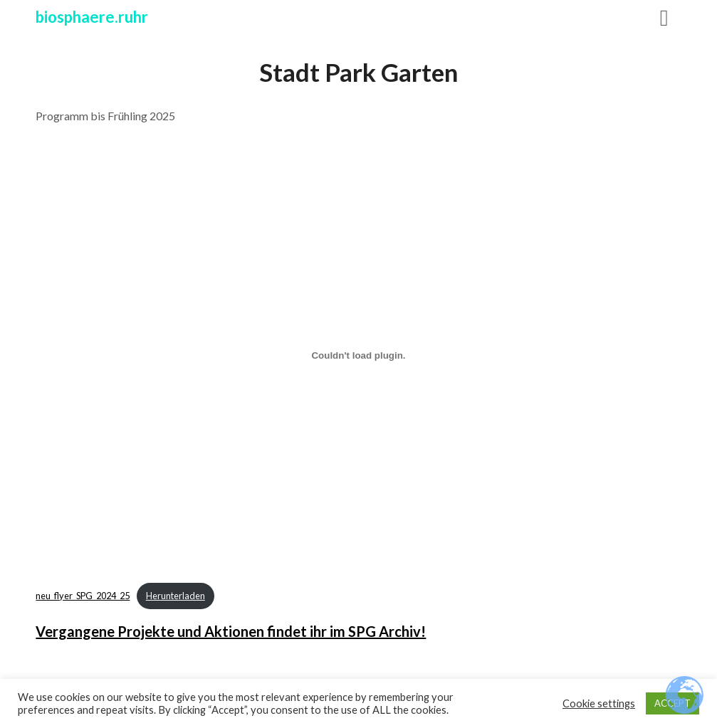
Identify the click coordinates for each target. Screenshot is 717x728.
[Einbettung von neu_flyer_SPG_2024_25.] (358, 355)
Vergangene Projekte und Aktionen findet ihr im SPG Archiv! (231, 631)
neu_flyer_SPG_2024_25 (83, 596)
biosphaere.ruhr (92, 17)
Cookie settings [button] (599, 703)
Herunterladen (176, 596)
